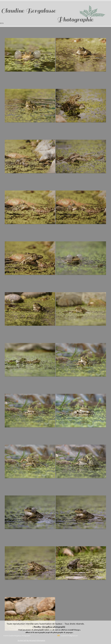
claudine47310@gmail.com (69, 636)
